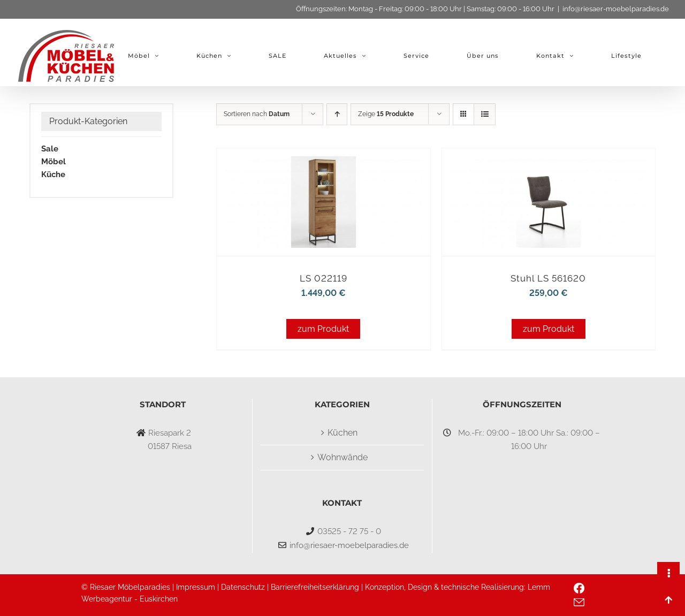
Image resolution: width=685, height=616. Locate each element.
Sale (50, 149)
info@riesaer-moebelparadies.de (616, 9)
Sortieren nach (257, 114)
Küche (53, 174)
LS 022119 (324, 278)
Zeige (386, 114)
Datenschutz (243, 587)
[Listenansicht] (485, 114)
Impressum (196, 587)
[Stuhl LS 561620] (549, 163)
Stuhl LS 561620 (548, 278)
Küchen (342, 433)
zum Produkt (323, 329)
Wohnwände (342, 457)
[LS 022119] (323, 163)
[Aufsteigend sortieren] (337, 114)
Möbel (54, 162)
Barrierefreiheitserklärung (315, 587)
